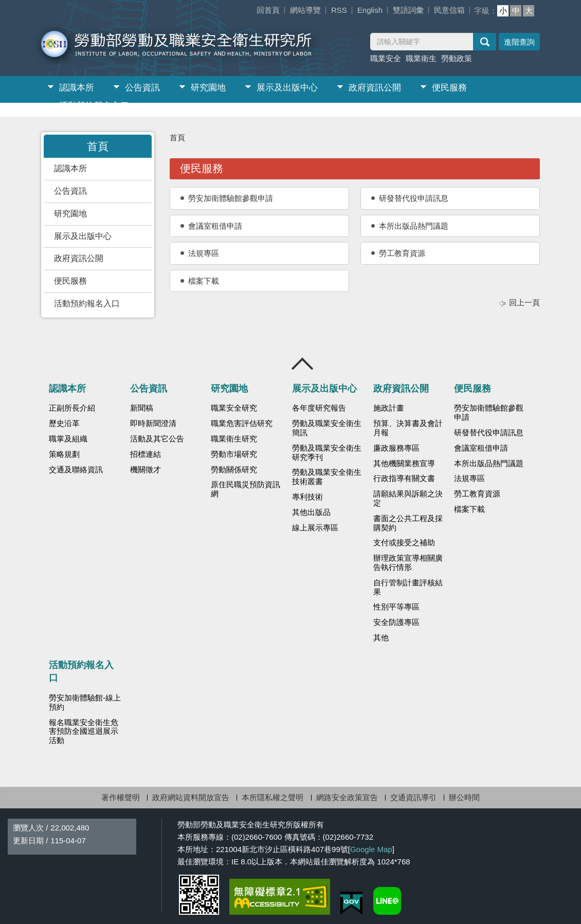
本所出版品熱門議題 (414, 226)
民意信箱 (449, 10)
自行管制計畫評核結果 (408, 587)
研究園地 (208, 88)
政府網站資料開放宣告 (191, 797)
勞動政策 (457, 58)
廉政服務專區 (396, 448)
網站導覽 (305, 10)
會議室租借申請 (215, 226)
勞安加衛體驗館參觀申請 (231, 198)
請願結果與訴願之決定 (408, 498)
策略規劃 (64, 454)
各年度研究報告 (319, 408)
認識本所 (77, 88)
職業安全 (386, 58)
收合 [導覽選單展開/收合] (303, 364)
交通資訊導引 (413, 797)
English (370, 10)
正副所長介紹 (72, 408)
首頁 (177, 137)
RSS (339, 10)
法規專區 (204, 253)
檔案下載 (204, 281)
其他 (381, 638)
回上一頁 (524, 302)
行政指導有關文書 (404, 478)
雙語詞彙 (408, 10)
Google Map (371, 849)
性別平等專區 (396, 607)
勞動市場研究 (234, 454)
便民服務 (449, 88)
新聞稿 (142, 408)
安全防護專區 (396, 622)
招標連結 (146, 454)
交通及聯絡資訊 (76, 470)
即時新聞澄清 (153, 423)
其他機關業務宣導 (404, 464)
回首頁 (268, 10)
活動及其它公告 (157, 439)
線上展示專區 (315, 528)
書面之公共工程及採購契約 (408, 523)
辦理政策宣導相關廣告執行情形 (408, 563)
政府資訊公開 (375, 88)
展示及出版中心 (287, 88)
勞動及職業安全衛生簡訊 (327, 428)
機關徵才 (146, 470)
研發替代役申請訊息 (414, 198)
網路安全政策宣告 (347, 797)
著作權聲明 (121, 797)
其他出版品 (311, 512)
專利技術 (307, 497)
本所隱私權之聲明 (273, 797)
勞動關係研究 (234, 470)
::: (255, 5)
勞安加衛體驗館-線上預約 (85, 703)
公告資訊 (142, 88)
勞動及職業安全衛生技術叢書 (327, 477)
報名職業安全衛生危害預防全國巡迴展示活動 (84, 732)
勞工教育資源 (402, 253)
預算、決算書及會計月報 (408, 428)
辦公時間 (464, 797)
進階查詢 (519, 42)
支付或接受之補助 (404, 543)
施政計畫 (389, 408)
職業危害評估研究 (242, 423)
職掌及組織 (68, 439)
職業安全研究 (234, 408)
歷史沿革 (64, 423)
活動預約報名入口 (94, 106)
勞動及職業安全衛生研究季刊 (327, 453)
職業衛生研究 (234, 439)
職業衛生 (421, 58)
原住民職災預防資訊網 (246, 489)
